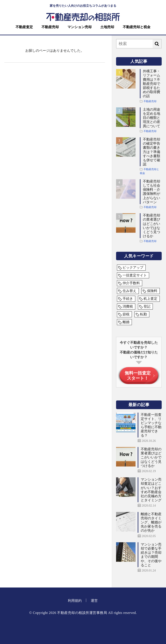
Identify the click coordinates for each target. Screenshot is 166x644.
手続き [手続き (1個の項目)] (128, 299)
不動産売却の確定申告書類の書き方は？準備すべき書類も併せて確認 (152, 152)
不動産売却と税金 (137, 27)
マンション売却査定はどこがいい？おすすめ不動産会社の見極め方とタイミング (151, 490)
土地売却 (107, 27)
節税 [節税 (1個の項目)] (126, 314)
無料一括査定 (138, 376)
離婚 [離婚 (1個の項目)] (126, 322)
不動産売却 (50, 27)
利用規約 (75, 601)
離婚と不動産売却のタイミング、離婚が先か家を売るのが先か (151, 522)
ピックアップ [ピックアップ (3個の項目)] (133, 267)
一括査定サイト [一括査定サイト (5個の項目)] (135, 275)
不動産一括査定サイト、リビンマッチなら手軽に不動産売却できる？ (151, 425)
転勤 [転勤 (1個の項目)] (144, 314)
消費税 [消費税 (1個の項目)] (128, 306)
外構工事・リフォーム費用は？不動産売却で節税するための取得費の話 (152, 84)
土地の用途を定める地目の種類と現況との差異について (152, 118)
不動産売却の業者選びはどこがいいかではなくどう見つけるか (152, 226)
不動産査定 (24, 27)
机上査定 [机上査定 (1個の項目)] (150, 299)
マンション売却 (80, 27)
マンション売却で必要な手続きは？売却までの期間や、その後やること (151, 555)
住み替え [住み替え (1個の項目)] (129, 291)
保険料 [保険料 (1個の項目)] (152, 291)
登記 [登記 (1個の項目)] (147, 306)
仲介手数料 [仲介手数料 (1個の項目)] (131, 283)
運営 (94, 601)
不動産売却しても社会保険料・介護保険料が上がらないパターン (152, 192)
